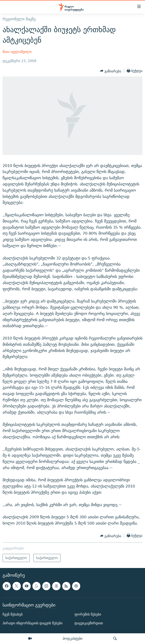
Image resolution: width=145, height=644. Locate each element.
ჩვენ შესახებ (13, 614)
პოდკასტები (72, 638)
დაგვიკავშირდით (89, 623)
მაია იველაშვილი (17, 52)
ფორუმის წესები (88, 614)
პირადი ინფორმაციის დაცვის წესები (32, 623)
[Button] (111, 71)
